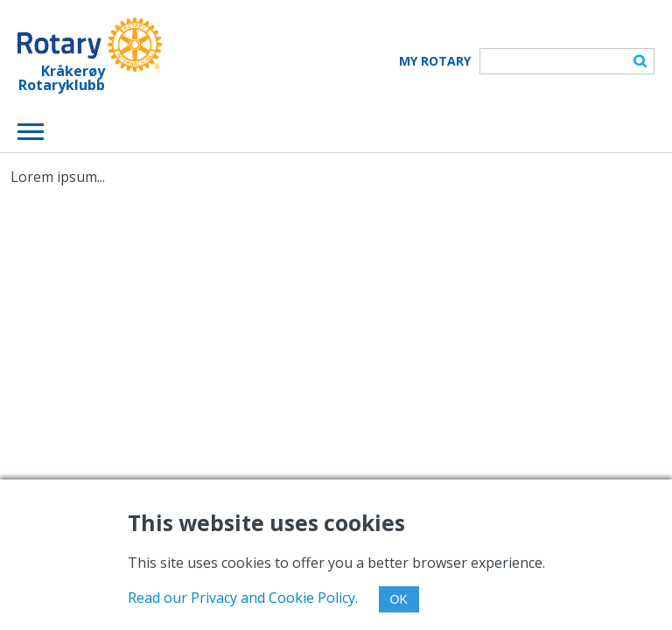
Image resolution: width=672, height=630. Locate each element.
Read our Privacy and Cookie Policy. (243, 598)
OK (399, 599)
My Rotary (435, 61)
